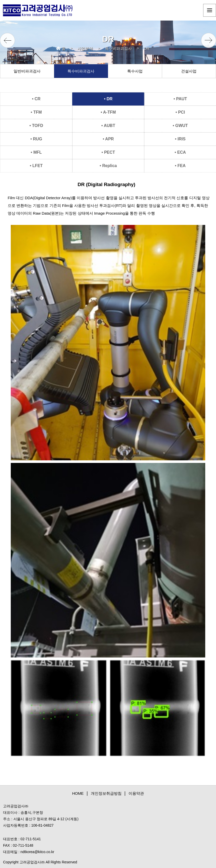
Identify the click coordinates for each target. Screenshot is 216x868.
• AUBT (108, 126)
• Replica (108, 166)
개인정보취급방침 (106, 793)
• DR (108, 99)
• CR (36, 99)
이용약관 (136, 793)
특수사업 (135, 71)
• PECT (108, 152)
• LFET (36, 166)
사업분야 (85, 48)
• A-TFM (108, 112)
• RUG (36, 139)
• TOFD (36, 126)
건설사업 (189, 71)
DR (147, 48)
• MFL (36, 152)
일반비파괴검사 (27, 71)
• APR (108, 139)
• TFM (36, 112)
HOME (78, 793)
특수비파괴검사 (118, 48)
